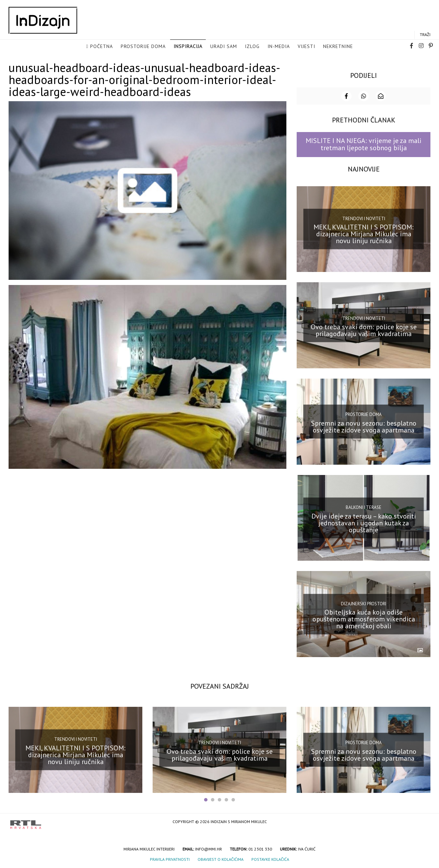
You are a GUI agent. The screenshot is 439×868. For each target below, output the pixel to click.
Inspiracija (188, 46)
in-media (279, 46)
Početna (102, 46)
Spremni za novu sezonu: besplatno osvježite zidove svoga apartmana (364, 427)
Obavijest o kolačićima (221, 859)
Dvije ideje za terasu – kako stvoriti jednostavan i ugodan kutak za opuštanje (364, 523)
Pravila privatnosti (170, 859)
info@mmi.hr (209, 849)
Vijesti (306, 46)
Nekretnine (338, 46)
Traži (425, 34)
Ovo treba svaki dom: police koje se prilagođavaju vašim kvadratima (364, 330)
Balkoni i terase (364, 507)
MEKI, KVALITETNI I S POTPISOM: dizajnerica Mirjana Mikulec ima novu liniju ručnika (364, 234)
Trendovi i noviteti (364, 219)
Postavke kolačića (270, 859)
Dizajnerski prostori (364, 603)
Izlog (252, 46)
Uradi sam (224, 46)
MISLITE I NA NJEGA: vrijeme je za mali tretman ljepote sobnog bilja (364, 144)
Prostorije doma (143, 46)
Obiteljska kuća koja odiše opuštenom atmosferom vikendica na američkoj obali (364, 619)
